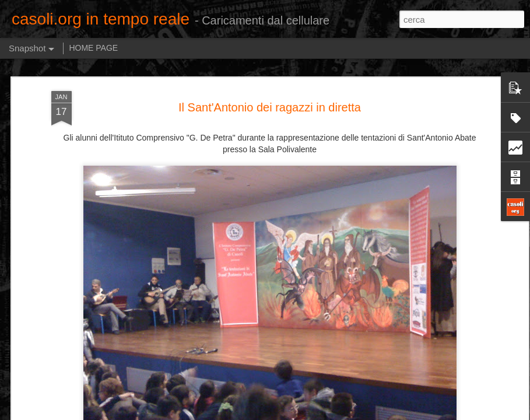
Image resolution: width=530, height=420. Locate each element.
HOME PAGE (93, 48)
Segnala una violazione (349, 414)
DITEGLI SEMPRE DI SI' (81, 366)
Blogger (302, 414)
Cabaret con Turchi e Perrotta (370, 359)
